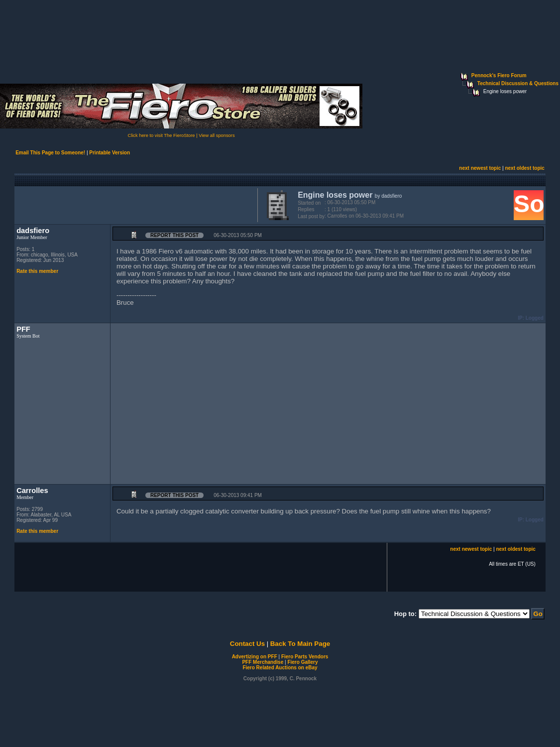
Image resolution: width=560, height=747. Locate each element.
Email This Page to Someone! (50, 153)
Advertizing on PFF (255, 657)
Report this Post (174, 235)
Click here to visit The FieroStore (161, 135)
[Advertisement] (134, 204)
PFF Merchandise (263, 662)
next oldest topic (524, 168)
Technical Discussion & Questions (518, 83)
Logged (535, 318)
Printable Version (110, 153)
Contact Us (247, 644)
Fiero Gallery (302, 662)
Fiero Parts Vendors (305, 657)
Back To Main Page (300, 644)
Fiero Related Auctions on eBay (280, 668)
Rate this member (37, 271)
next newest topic (480, 168)
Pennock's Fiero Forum (499, 75)
